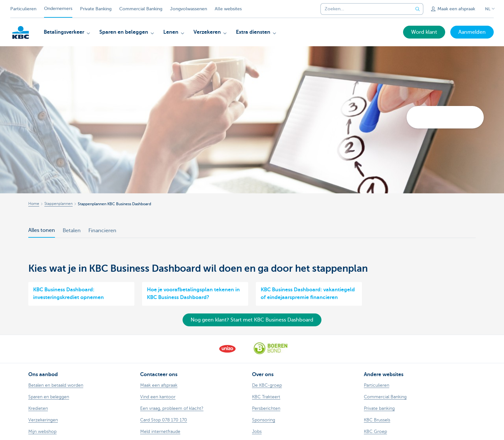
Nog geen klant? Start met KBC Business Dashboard (252, 320)
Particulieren (23, 9)
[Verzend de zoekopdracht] (418, 9)
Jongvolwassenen (189, 9)
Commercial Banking (141, 9)
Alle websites (228, 9)
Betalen (72, 231)
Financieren (102, 231)
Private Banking (96, 9)
